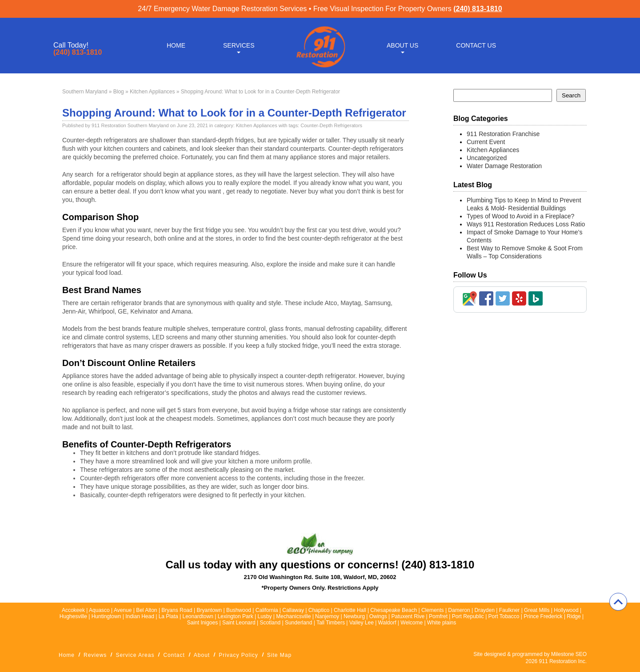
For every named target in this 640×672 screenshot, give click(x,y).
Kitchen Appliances (152, 92)
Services (239, 45)
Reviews (95, 655)
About (202, 655)
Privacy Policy (238, 655)
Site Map (279, 655)
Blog (119, 92)
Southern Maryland (85, 92)
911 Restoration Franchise (503, 134)
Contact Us (476, 45)
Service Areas (135, 655)
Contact (174, 655)
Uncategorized (487, 158)
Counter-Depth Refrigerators (331, 125)
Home (176, 45)
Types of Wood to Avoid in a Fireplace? (520, 216)
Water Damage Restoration (504, 166)
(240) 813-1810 (478, 9)
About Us (402, 45)
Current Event (486, 142)
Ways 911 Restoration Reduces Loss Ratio (526, 224)
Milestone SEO (569, 654)
